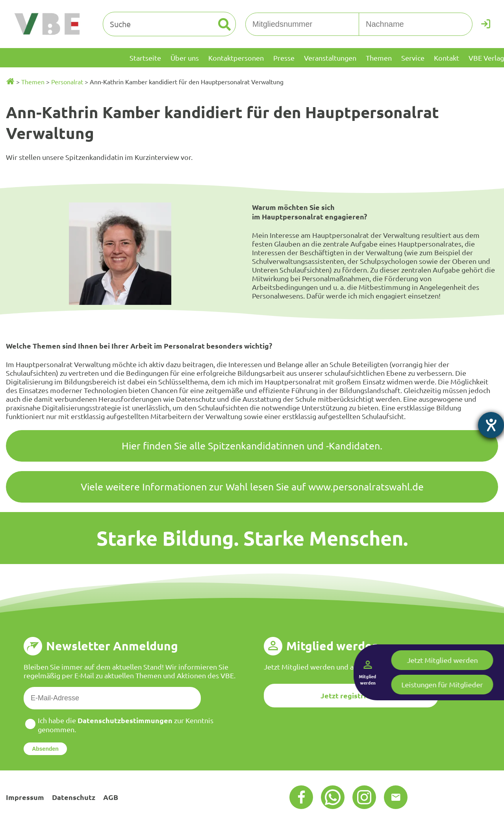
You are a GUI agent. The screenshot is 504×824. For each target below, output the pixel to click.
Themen (33, 82)
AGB (111, 797)
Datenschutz (74, 797)
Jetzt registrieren (351, 695)
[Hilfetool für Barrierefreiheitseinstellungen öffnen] (491, 425)
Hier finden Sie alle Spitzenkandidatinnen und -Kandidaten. (252, 446)
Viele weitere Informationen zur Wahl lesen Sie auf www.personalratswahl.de (252, 487)
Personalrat (67, 82)
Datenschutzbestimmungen (125, 720)
